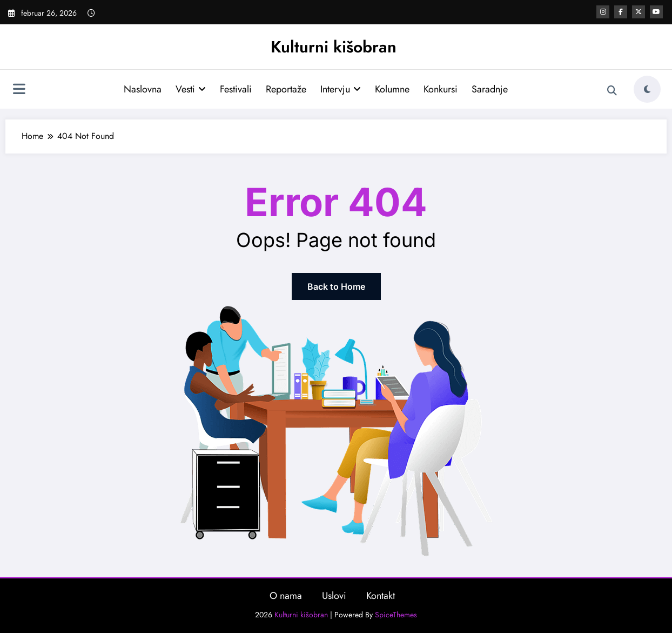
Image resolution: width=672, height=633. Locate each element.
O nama (286, 596)
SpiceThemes (396, 615)
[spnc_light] (647, 89)
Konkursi (441, 89)
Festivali (236, 89)
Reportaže (286, 89)
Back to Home (336, 286)
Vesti (191, 89)
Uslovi (334, 596)
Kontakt (381, 596)
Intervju (341, 89)
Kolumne (392, 89)
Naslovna (143, 89)
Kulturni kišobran (334, 47)
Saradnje (490, 89)
